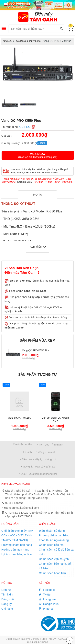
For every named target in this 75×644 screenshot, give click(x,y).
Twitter (45, 595)
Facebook (47, 590)
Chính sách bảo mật (52, 545)
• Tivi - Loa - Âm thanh (50, 445)
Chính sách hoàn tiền (52, 573)
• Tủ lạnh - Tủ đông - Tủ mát (38, 452)
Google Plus (49, 604)
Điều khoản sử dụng (52, 531)
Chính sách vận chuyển (54, 559)
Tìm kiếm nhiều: (23, 444)
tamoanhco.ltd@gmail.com (22, 508)
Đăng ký (7, 604)
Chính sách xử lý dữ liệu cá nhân (56, 552)
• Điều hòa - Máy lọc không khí (38, 459)
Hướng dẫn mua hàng (15, 550)
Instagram (47, 599)
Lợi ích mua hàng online (17, 554)
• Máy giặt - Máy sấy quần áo (38, 467)
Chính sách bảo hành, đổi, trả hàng (56, 566)
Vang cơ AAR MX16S (19, 418)
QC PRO (25, 127)
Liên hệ (6, 590)
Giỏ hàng (7, 609)
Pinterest (47, 609)
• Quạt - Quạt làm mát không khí (38, 474)
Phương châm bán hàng (17, 545)
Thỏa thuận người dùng (54, 540)
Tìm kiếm (7, 595)
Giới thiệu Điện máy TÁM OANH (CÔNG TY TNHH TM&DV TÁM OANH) (17, 535)
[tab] (38, 195)
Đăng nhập (8, 599)
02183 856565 (14, 503)
